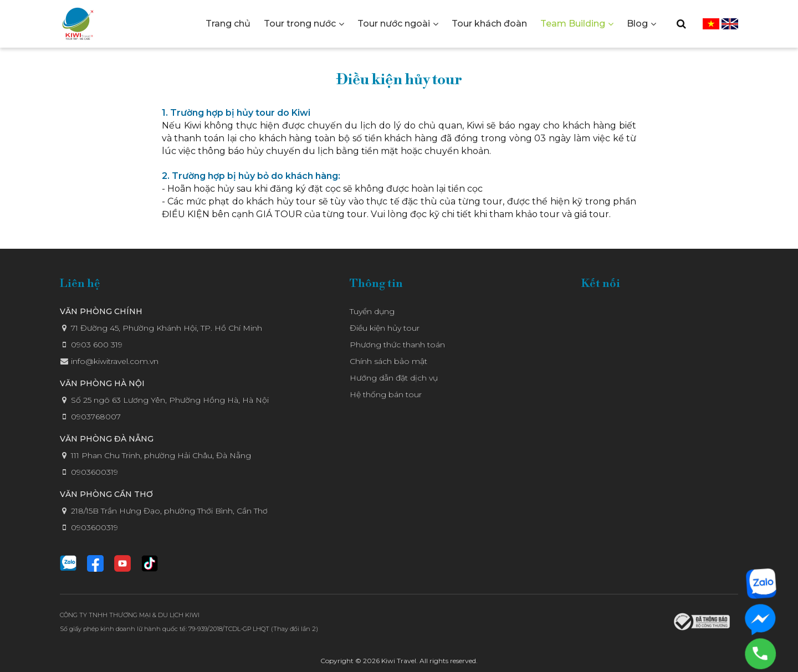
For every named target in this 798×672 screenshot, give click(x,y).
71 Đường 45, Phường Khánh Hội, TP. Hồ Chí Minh (167, 328)
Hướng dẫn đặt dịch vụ (394, 378)
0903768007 (96, 417)
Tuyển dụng (372, 311)
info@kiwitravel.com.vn (115, 361)
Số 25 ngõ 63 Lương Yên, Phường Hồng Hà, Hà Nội (170, 400)
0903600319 (94, 472)
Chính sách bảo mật (388, 361)
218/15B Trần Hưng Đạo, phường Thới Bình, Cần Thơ (169, 511)
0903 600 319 (97, 345)
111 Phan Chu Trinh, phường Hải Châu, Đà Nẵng (161, 455)
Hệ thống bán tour (386, 394)
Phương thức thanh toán (397, 345)
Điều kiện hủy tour (385, 328)
